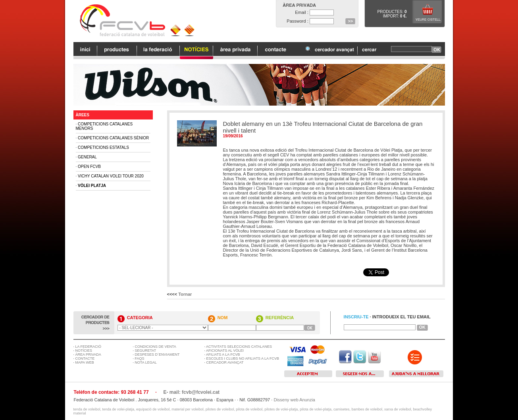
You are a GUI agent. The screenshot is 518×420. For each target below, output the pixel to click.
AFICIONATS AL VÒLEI (225, 351)
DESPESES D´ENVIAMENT (157, 354)
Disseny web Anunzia (294, 400)
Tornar (185, 294)
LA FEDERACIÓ (89, 347)
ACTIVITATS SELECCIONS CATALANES (239, 347)
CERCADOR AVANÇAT (225, 362)
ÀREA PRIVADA (88, 354)
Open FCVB (89, 167)
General (87, 157)
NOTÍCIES (84, 351)
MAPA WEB (85, 362)
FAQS (140, 358)
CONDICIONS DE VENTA (156, 347)
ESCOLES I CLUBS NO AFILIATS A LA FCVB (243, 358)
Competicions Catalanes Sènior (113, 138)
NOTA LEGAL (146, 362)
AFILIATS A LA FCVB (223, 354)
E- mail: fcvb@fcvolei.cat (191, 392)
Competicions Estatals (103, 147)
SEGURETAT (146, 351)
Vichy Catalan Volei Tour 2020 (111, 176)
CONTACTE (85, 358)
